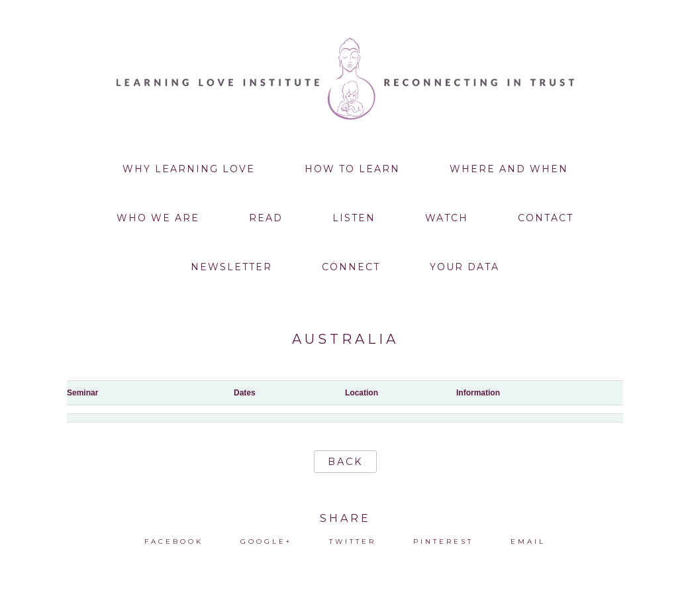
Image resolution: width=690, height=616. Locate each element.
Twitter (353, 541)
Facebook (174, 541)
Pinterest (443, 541)
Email (528, 541)
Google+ (266, 541)
